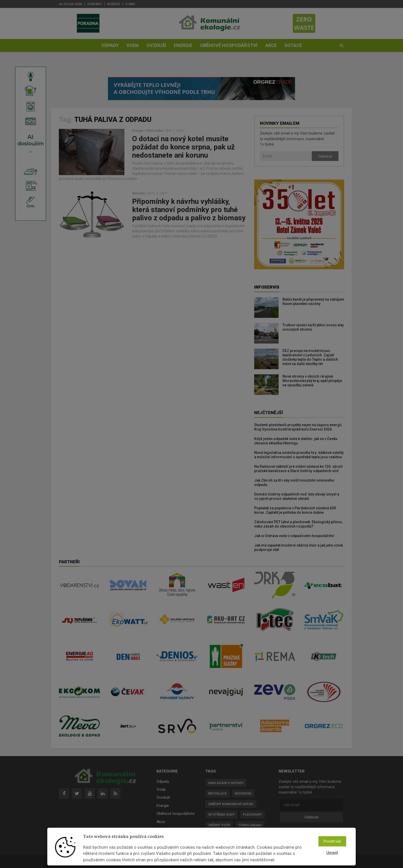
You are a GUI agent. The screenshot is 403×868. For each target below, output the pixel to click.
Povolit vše (332, 841)
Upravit (332, 853)
